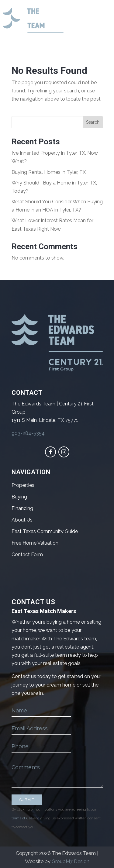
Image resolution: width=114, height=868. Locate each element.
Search (93, 122)
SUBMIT (27, 800)
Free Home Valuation (35, 543)
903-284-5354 (28, 433)
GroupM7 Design (71, 861)
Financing (22, 508)
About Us (22, 520)
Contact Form (27, 555)
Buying (19, 497)
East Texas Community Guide (45, 531)
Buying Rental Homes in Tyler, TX (49, 172)
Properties (23, 485)
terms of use (22, 818)
